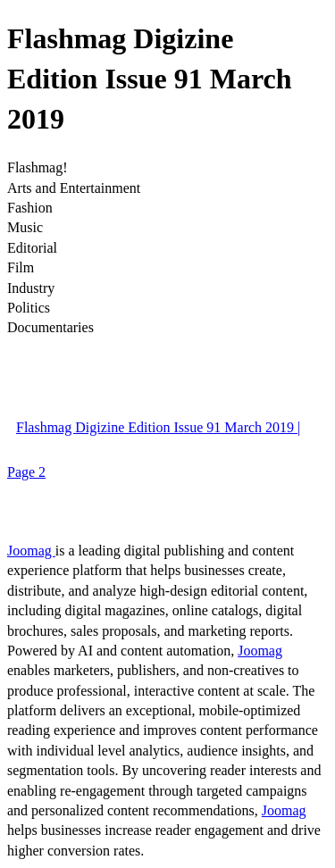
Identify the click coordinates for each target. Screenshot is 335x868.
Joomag (31, 551)
